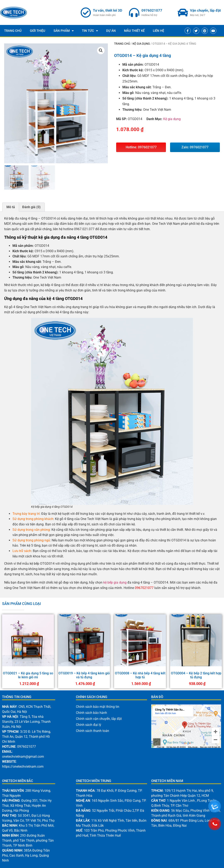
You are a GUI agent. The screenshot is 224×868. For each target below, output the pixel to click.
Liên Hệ (158, 31)
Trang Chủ (13, 31)
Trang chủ (122, 44)
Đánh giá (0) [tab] (31, 207)
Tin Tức (90, 31)
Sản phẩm (64, 31)
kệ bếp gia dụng (115, 582)
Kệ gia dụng (141, 44)
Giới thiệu (38, 31)
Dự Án (111, 31)
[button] (101, 50)
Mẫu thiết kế (134, 31)
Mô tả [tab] (11, 207)
